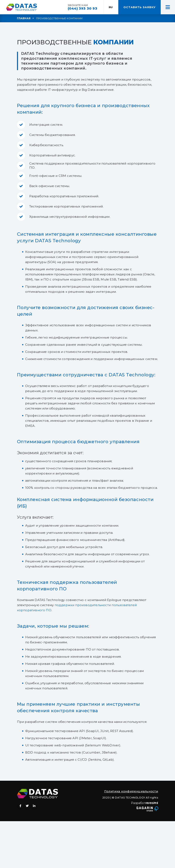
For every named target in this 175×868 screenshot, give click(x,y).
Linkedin (34, 806)
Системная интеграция (46, 234)
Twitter (27, 806)
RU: (111, 7)
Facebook (20, 806)
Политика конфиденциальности (131, 791)
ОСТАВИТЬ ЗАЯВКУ (139, 7)
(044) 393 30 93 (82, 8)
